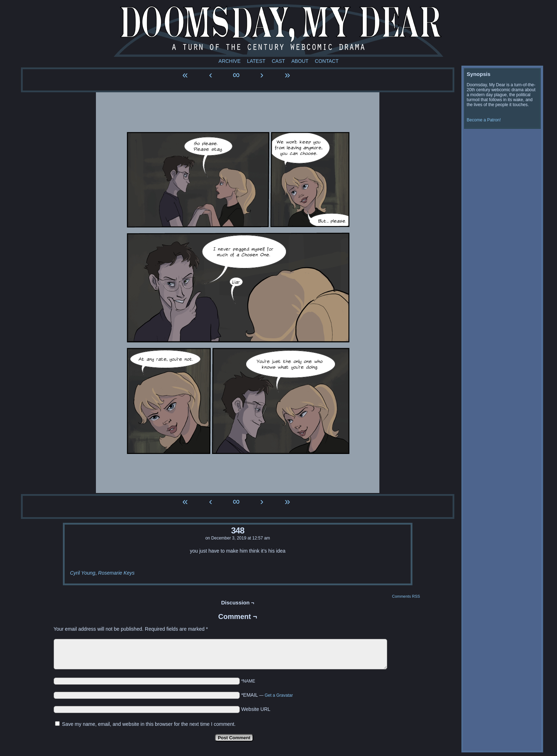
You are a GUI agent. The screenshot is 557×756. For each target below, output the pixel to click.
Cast (278, 61)
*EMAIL (267, 695)
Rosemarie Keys (116, 573)
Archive (229, 61)
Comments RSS (406, 596)
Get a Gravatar (279, 695)
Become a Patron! (484, 120)
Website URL (256, 709)
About (300, 61)
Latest (256, 61)
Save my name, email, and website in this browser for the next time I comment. (149, 724)
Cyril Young (83, 573)
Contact (327, 61)
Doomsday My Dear (278, 30)
